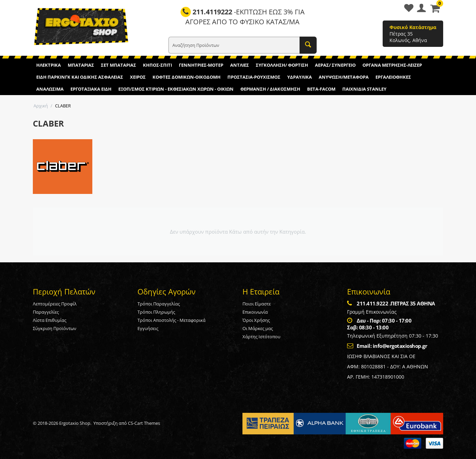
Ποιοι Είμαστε (257, 304)
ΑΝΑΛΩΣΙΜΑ (50, 89)
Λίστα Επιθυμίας (50, 320)
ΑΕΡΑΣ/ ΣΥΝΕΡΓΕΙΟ (335, 65)
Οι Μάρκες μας (258, 328)
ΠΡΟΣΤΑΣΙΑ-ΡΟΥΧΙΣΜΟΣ (254, 77)
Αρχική (41, 106)
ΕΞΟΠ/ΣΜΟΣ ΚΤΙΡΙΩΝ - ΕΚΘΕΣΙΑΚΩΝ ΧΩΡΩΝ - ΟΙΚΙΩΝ (176, 89)
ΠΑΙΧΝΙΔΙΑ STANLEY (364, 89)
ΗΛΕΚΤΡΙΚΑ (49, 65)
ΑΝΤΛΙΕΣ (240, 65)
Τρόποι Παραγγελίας (159, 304)
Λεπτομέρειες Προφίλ (55, 304)
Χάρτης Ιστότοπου (261, 337)
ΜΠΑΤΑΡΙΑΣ (81, 65)
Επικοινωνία (255, 312)
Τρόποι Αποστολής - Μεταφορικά (171, 320)
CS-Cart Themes (144, 423)
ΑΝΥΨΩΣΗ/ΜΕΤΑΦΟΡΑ (344, 77)
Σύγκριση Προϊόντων (55, 328)
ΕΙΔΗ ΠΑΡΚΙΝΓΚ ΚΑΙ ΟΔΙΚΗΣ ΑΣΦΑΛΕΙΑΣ (80, 77)
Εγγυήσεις (148, 328)
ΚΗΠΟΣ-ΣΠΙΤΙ (157, 65)
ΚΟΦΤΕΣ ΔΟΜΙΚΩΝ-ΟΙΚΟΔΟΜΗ (187, 77)
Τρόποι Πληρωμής (156, 312)
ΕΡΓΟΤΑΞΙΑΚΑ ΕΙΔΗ (91, 89)
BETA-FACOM (321, 89)
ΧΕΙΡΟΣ (138, 77)
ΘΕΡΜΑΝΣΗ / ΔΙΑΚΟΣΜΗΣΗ (270, 89)
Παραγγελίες (46, 312)
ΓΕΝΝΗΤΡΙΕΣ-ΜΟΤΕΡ (201, 65)
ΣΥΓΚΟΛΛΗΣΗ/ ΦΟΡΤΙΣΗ (282, 65)
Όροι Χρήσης (256, 320)
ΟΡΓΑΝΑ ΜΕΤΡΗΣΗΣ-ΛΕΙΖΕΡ (392, 65)
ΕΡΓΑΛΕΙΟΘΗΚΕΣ (393, 77)
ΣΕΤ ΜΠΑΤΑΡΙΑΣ (118, 65)
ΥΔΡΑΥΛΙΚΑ (300, 77)
